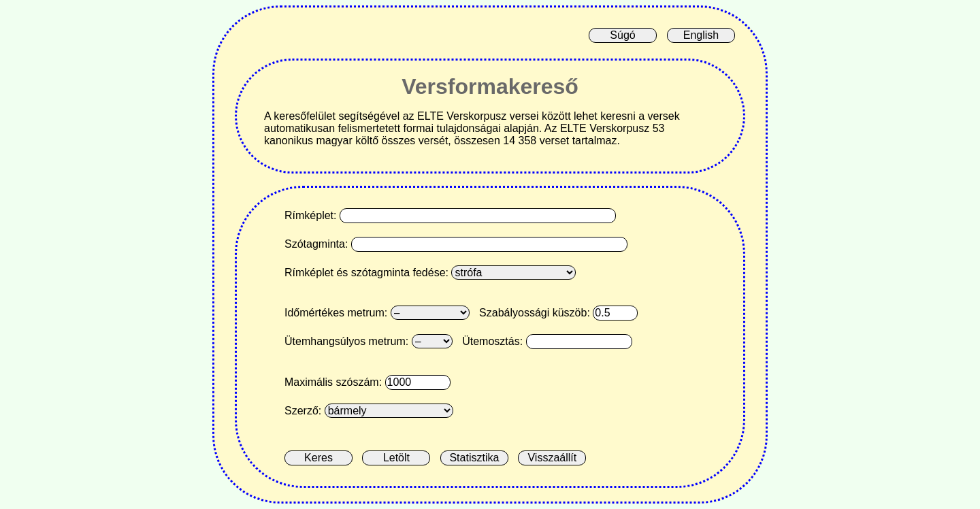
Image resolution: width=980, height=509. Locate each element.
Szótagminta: (316, 244)
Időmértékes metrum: (336, 313)
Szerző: (303, 411)
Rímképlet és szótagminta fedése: (366, 273)
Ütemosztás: (492, 341)
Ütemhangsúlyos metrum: (346, 341)
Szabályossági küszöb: (535, 313)
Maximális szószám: (333, 382)
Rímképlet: (310, 215)
